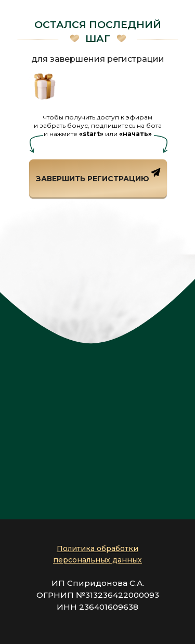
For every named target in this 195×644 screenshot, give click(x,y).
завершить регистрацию (93, 179)
